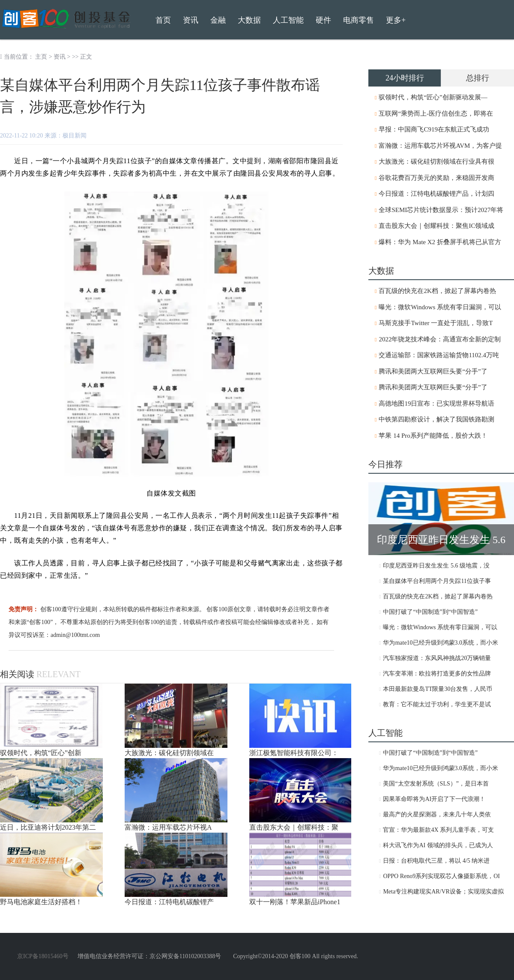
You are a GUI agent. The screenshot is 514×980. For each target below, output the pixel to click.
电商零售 (359, 20)
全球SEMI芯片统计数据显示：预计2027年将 (441, 210)
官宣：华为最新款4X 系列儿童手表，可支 (438, 830)
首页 (163, 20)
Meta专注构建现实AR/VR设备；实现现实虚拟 (443, 892)
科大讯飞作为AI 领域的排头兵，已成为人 (438, 845)
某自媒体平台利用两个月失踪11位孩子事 (437, 581)
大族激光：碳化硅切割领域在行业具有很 (436, 161)
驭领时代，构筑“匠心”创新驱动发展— (433, 97)
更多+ (396, 20)
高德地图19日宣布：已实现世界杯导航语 (436, 403)
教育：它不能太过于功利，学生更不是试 (437, 704)
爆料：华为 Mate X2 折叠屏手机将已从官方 (440, 242)
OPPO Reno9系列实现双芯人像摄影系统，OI (441, 876)
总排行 (478, 78)
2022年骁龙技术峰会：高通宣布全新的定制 (440, 339)
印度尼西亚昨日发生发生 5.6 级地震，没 (436, 566)
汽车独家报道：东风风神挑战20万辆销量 (437, 658)
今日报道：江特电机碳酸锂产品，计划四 (436, 194)
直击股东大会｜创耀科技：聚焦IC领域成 (436, 226)
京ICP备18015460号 (43, 956)
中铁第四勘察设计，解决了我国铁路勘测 (436, 419)
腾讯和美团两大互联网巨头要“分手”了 (433, 371)
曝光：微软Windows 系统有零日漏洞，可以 (440, 307)
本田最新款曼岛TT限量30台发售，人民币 (438, 689)
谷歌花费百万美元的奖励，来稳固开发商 (436, 178)
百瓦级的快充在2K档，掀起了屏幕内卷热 (437, 291)
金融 (218, 20)
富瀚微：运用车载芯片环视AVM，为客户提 (440, 146)
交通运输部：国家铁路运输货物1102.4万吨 (439, 355)
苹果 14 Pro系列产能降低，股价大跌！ (433, 436)
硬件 (323, 20)
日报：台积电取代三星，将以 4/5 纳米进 (436, 861)
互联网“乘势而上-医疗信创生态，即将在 (436, 114)
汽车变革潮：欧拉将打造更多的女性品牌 (437, 674)
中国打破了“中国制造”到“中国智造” (430, 612)
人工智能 (288, 20)
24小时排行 (405, 78)
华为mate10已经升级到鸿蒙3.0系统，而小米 (441, 643)
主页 (41, 57)
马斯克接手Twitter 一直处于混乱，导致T (436, 323)
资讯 (60, 57)
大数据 (249, 20)
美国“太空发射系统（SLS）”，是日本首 (436, 784)
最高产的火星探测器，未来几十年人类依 (437, 814)
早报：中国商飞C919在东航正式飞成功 (434, 129)
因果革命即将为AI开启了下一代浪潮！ (434, 799)
